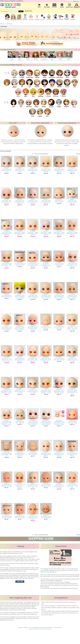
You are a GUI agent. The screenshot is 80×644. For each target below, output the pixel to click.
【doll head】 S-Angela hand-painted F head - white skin (33, 234)
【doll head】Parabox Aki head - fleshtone (46, 485)
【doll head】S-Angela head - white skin (20, 264)
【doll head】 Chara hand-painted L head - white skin (33, 360)
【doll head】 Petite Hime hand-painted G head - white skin (72, 297)
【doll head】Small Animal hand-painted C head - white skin (46, 423)
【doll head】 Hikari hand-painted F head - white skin (7, 202)
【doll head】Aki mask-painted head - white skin (33, 486)
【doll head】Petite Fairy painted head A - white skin (7, 234)
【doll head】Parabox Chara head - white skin (59, 359)
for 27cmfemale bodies (44, 59)
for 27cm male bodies (52, 59)
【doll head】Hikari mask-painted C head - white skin (33, 202)
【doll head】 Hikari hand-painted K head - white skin (59, 170)
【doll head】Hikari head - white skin (59, 201)
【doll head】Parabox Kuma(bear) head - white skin (20, 455)
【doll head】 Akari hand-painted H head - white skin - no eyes (59, 391)
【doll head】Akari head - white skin (20, 422)
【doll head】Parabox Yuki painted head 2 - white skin (59, 455)
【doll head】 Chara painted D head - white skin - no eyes (7, 360)
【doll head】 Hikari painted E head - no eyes (20, 170)
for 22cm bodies (20, 59)
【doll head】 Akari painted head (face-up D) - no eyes (72, 360)
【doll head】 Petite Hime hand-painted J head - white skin (20, 297)
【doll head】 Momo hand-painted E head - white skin (72, 265)
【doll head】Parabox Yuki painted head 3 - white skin (46, 455)
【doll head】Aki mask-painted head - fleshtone (20, 486)
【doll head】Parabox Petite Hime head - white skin (33, 328)
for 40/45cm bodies (60, 59)
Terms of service (23, 628)
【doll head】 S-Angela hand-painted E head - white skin (59, 234)
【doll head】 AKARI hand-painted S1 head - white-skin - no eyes (7, 391)
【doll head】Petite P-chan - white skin (33, 454)
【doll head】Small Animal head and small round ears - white (59, 423)
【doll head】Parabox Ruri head (46, 328)
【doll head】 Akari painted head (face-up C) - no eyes (20, 391)
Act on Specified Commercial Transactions (41, 628)
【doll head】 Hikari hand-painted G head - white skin (72, 170)
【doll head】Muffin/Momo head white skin (46, 265)
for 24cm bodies (28, 59)
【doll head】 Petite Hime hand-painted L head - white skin (59, 297)
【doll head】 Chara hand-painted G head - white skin (46, 360)
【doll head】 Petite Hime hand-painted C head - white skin (7, 328)
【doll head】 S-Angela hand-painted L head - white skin (46, 234)
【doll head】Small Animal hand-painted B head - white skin (33, 423)
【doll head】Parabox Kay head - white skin (7, 517)
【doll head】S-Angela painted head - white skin (7, 265)
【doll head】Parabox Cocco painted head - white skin (33, 265)
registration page (45, 572)
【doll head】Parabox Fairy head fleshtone (46, 517)
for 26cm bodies (36, 59)
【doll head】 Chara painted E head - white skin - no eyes (72, 328)
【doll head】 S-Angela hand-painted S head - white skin (20, 234)
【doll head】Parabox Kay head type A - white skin (72, 486)
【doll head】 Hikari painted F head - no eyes (7, 170)
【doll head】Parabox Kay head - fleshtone (20, 517)
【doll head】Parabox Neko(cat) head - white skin (7, 455)
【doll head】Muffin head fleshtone (59, 264)
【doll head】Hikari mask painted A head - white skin (46, 202)
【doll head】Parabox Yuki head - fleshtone (7, 485)
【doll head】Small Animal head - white (72, 422)
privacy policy (58, 628)
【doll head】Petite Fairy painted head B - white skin (72, 202)
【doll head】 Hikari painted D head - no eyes (33, 170)
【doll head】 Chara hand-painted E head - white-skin (20, 360)
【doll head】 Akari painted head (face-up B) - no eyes (33, 391)
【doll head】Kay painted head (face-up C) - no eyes (59, 486)
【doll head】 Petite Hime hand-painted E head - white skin (33, 297)
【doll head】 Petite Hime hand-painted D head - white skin (46, 297)
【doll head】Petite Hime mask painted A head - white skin (20, 328)
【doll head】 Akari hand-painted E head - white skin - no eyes (7, 423)
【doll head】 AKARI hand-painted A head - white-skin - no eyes (46, 391)
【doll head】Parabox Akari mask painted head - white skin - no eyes (72, 392)
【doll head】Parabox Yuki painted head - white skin (72, 455)
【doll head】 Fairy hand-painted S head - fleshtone (33, 518)
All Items (2, 24)
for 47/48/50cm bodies (68, 59)
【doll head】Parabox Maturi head (59, 328)
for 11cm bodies (12, 59)
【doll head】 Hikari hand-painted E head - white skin (20, 202)
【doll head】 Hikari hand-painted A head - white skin (46, 170)
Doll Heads (9, 24)
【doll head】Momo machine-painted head (7, 296)
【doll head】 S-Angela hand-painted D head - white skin (72, 234)
